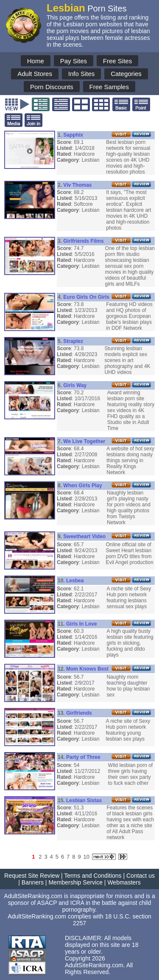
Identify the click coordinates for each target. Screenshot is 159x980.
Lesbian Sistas (84, 800)
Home (36, 61)
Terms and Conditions (93, 876)
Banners (33, 882)
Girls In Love (82, 624)
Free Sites (117, 61)
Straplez (73, 341)
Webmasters (124, 882)
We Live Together (84, 441)
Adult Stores (35, 74)
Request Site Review (32, 876)
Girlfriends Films (83, 241)
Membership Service (75, 882)
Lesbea (75, 581)
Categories (126, 74)
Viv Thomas (77, 185)
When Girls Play (82, 486)
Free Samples (109, 87)
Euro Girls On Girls (86, 297)
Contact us (141, 876)
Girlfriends (79, 713)
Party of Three (83, 757)
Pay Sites (74, 61)
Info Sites (82, 74)
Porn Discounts (52, 87)
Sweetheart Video (84, 536)
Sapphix (73, 135)
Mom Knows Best (87, 669)
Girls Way (75, 385)
